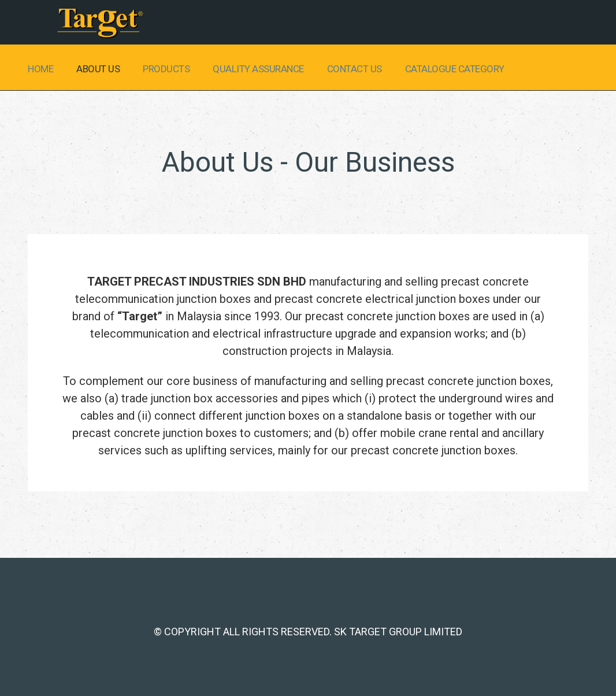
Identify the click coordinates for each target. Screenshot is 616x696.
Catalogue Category (455, 69)
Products (166, 69)
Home (40, 69)
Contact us (355, 69)
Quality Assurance (258, 69)
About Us (98, 69)
